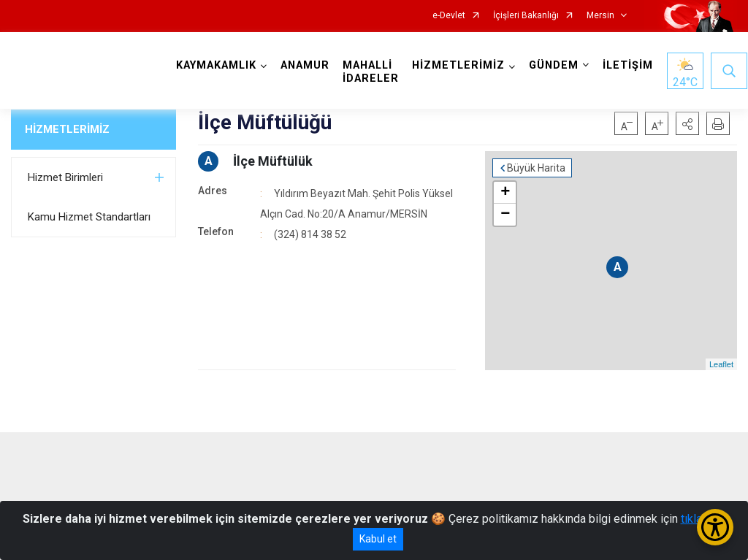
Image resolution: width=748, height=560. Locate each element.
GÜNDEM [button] (554, 65)
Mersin (600, 16)
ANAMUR (305, 65)
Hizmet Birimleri (65, 177)
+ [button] (505, 193)
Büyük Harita (536, 168)
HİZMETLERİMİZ (67, 129)
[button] (687, 123)
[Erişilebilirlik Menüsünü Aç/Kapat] (715, 527)
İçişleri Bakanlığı (526, 16)
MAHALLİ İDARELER (371, 72)
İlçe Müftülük (273, 161)
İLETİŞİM (628, 65)
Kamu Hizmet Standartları (89, 217)
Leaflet (721, 364)
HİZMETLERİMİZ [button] (458, 65)
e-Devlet (449, 16)
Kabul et (378, 539)
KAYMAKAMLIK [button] (216, 65)
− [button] (505, 215)
